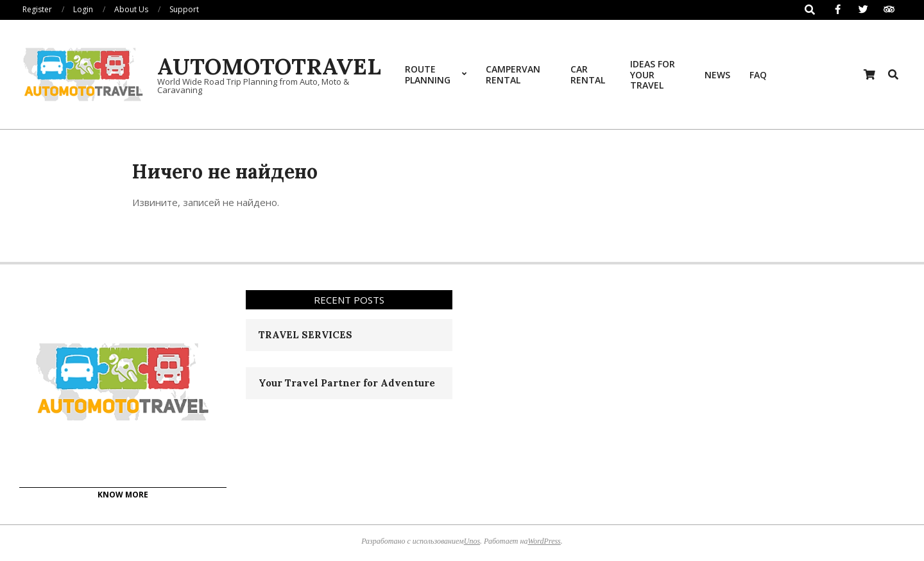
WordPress (544, 541)
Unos (472, 541)
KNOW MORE (123, 495)
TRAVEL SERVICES (305, 335)
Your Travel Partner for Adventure (347, 383)
